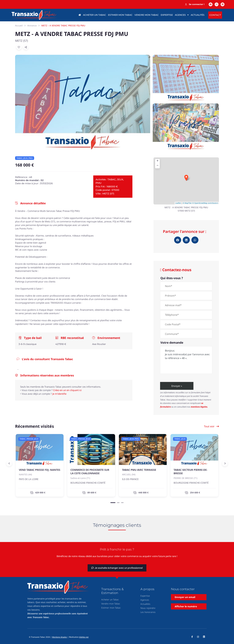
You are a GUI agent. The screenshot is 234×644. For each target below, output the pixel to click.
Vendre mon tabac (147, 15)
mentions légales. (199, 407)
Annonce (32, 25)
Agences (182, 15)
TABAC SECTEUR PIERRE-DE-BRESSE (191, 472)
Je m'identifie (59, 394)
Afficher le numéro (186, 606)
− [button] (157, 166)
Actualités (198, 15)
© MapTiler (187, 203)
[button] (178, 240)
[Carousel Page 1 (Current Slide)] (113, 503)
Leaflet (178, 203)
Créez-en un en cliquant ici (67, 390)
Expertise (167, 15)
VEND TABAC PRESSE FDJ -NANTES (40, 470)
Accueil (19, 25)
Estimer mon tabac (120, 15)
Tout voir (211, 426)
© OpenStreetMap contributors (205, 203)
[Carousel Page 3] (122, 503)
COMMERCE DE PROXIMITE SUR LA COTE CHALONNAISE (90, 472)
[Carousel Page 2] (118, 503)
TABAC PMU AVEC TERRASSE (139, 470)
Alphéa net (84, 637)
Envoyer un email (185, 597)
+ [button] (157, 161)
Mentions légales (60, 637)
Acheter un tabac (95, 15)
